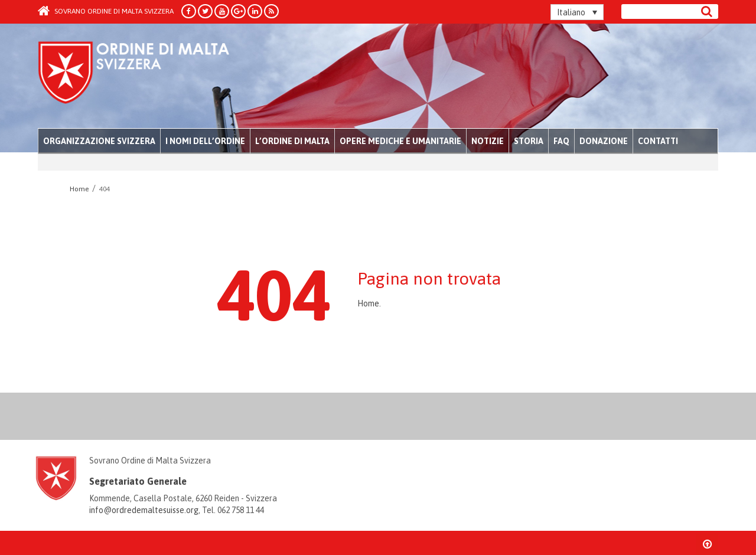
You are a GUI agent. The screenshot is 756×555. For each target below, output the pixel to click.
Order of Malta (148, 77)
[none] (577, 12)
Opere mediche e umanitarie (400, 141)
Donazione (604, 141)
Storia (529, 141)
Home (368, 303)
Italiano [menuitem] (571, 12)
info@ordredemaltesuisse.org (144, 510)
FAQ (561, 141)
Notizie (488, 141)
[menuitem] (577, 12)
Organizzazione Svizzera (99, 141)
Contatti (658, 141)
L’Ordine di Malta (292, 141)
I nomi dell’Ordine (205, 141)
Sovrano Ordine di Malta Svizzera (106, 11)
